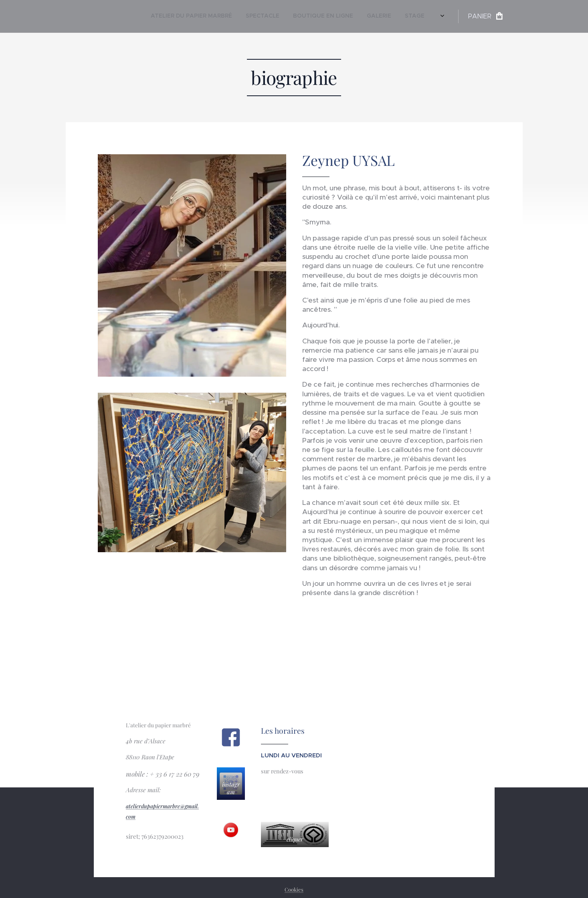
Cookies (294, 889)
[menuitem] (348, 16)
